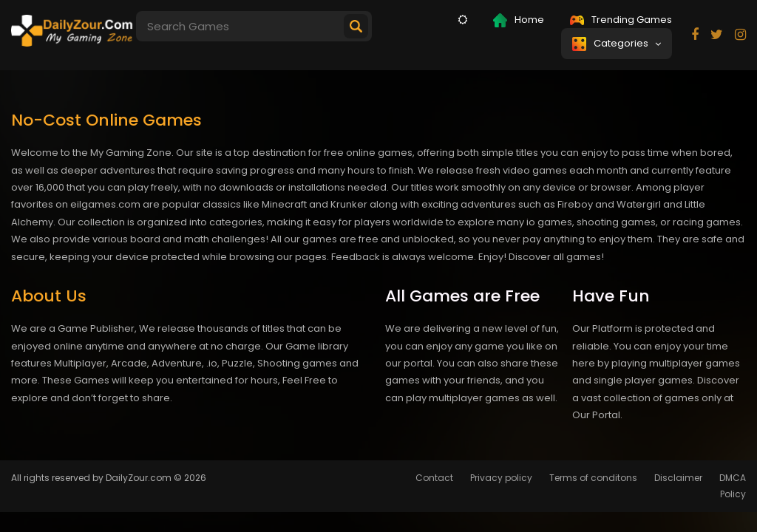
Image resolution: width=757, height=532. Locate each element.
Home (519, 20)
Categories (617, 44)
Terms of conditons (593, 478)
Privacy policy (501, 478)
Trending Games (621, 20)
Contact (434, 478)
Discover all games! (556, 257)
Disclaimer (678, 478)
